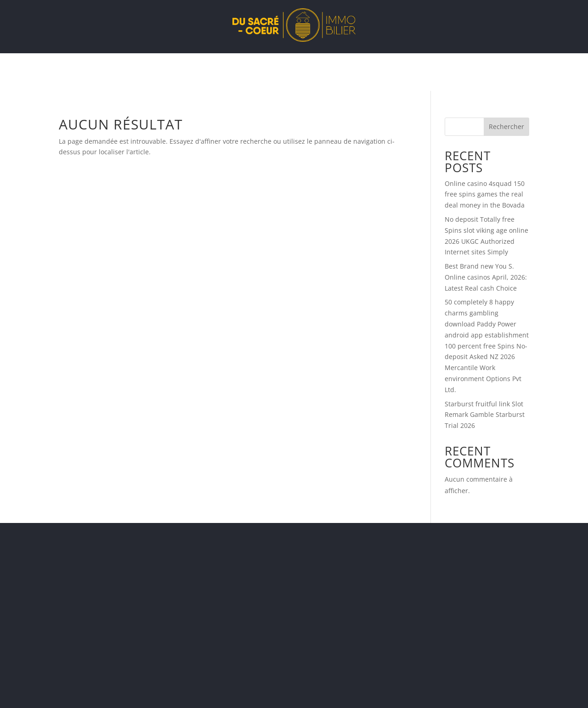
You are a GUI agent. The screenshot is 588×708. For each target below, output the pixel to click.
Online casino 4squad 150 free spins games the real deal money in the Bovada (485, 194)
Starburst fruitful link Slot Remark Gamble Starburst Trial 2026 (485, 415)
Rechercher (506, 126)
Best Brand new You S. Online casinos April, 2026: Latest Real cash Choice (486, 277)
